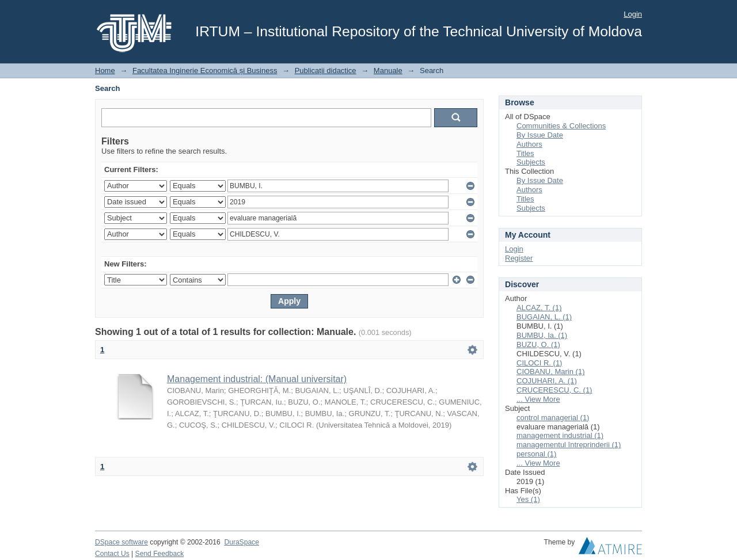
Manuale (388, 71)
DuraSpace (241, 542)
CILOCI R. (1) (539, 363)
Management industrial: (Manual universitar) (257, 379)
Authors (529, 144)
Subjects (531, 162)
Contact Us (112, 554)
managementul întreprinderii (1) (569, 445)
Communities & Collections (561, 126)
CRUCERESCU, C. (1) (554, 390)
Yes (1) (528, 499)
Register (519, 258)
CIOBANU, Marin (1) (550, 372)
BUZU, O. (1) (538, 344)
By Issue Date (540, 135)
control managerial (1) (553, 418)
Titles (525, 153)
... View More (538, 399)
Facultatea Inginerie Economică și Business (205, 71)
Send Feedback (160, 554)
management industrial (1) (560, 435)
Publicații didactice (326, 71)
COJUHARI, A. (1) (547, 381)
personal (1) (536, 454)
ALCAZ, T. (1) (539, 308)
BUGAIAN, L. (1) (544, 317)
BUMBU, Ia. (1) (542, 335)
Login (633, 14)
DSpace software (121, 542)
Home (105, 71)
